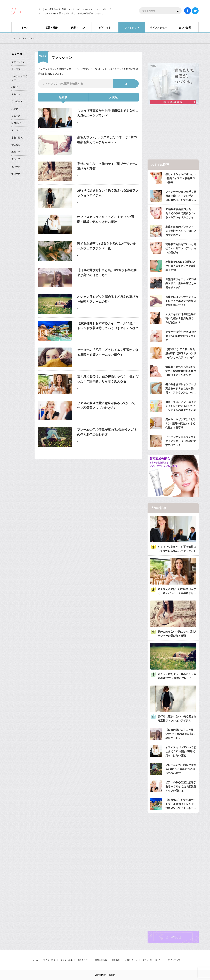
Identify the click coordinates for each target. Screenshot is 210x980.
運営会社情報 (101, 960)
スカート (16, 94)
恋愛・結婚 (52, 28)
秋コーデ (16, 167)
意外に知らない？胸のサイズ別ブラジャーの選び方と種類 (108, 166)
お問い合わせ (131, 960)
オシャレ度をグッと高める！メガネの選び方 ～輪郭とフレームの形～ (108, 299)
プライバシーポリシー (153, 960)
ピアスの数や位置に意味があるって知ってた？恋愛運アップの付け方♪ (106, 406)
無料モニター (84, 960)
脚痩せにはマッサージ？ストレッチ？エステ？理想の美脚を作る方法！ (181, 301)
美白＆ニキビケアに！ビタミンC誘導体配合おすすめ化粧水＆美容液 (181, 423)
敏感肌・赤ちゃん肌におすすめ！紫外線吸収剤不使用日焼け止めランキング (181, 371)
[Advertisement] (173, 133)
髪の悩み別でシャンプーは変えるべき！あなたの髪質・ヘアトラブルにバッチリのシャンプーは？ (181, 389)
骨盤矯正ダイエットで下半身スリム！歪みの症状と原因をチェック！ (181, 283)
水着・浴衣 (17, 138)
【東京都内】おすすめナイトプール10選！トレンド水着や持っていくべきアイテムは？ (108, 326)
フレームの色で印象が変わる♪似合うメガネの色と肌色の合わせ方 (107, 432)
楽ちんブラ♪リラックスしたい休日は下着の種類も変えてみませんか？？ (107, 140)
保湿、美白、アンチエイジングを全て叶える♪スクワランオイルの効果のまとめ (181, 406)
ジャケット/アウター (19, 78)
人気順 (114, 97)
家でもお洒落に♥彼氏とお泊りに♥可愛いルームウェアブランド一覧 (106, 246)
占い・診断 (185, 28)
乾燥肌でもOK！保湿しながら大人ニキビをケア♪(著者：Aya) (181, 266)
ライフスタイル (158, 28)
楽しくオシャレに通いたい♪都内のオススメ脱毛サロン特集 (181, 178)
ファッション (132, 28)
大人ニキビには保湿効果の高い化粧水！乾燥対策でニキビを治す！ (181, 318)
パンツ (15, 87)
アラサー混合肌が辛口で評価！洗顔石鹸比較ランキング (181, 336)
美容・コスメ (78, 28)
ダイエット (105, 28)
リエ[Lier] (111, 975)
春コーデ (16, 152)
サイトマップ (174, 960)
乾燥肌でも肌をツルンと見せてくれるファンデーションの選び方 (181, 248)
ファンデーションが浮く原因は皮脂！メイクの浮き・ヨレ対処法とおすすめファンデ (181, 196)
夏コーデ (16, 159)
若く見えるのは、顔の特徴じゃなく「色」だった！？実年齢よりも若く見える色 (108, 379)
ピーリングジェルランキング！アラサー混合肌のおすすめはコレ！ (181, 441)
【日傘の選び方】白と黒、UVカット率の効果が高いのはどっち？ (107, 273)
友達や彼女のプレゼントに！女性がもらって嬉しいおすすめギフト (181, 231)
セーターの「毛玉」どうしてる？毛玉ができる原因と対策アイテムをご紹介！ (108, 352)
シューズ (16, 116)
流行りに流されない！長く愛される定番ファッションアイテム (108, 193)
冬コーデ (16, 174)
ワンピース (17, 101)
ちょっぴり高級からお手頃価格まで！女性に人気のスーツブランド (108, 113)
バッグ (15, 109)
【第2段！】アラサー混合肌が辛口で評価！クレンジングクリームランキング (181, 353)
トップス (16, 69)
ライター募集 (66, 960)
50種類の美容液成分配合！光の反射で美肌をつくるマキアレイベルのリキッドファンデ (181, 214)
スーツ (15, 130)
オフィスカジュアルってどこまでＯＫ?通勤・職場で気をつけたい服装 (106, 219)
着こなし (16, 145)
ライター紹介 (49, 960)
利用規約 (116, 960)
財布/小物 (16, 123)
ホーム (25, 28)
